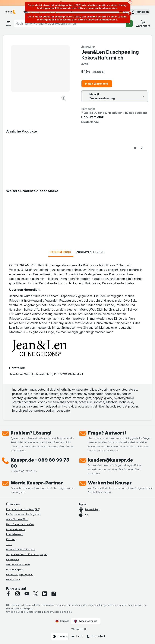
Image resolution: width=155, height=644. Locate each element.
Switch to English (86, 621)
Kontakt (11, 539)
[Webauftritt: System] (60, 636)
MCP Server (13, 579)
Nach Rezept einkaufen (20, 524)
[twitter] (36, 594)
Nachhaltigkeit (15, 569)
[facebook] (8, 594)
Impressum (13, 559)
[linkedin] (45, 594)
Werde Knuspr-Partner (37, 483)
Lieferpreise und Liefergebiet (23, 514)
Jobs (9, 544)
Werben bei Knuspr (110, 483)
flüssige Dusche (136, 113)
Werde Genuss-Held (18, 564)
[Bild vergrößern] (64, 99)
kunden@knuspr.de (111, 460)
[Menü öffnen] (8, 23)
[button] (140, 12)
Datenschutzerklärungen (21, 549)
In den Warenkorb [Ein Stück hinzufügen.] (97, 84)
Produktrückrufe (16, 529)
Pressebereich (15, 534)
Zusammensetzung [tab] (90, 252)
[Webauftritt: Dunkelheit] (96, 636)
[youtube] (27, 594)
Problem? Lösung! (31, 433)
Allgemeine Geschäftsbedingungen (27, 554)
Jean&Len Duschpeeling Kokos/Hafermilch (110, 55)
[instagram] (17, 594)
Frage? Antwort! (107, 433)
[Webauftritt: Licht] (77, 636)
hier (69, 612)
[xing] (54, 594)
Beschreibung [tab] (61, 252)
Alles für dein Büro (17, 519)
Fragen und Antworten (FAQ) (23, 509)
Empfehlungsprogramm (20, 574)
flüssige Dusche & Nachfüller (102, 113)
